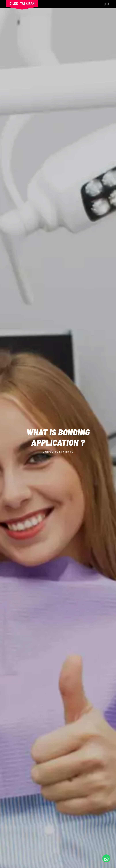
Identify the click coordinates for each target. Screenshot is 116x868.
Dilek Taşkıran (22, 3)
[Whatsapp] (106, 858)
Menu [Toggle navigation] (107, 4)
